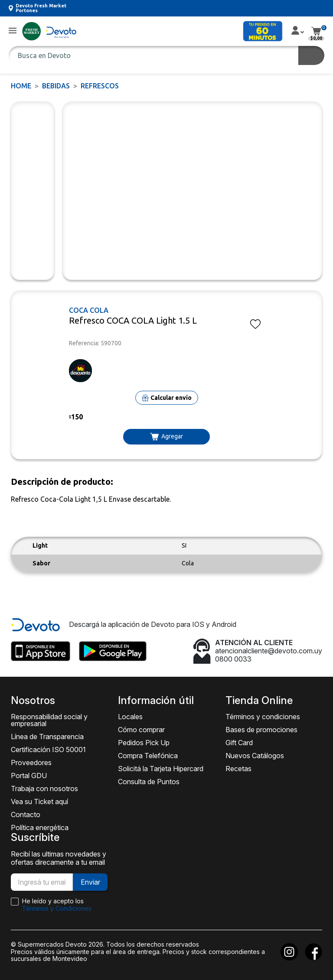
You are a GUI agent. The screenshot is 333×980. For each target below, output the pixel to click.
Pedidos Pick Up (144, 743)
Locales (130, 717)
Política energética (40, 827)
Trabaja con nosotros (44, 789)
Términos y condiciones (263, 717)
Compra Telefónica (148, 756)
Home (21, 86)
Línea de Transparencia (47, 737)
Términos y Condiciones (57, 908)
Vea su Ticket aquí (39, 802)
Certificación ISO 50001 (48, 750)
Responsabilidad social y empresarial (49, 720)
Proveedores (31, 763)
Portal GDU (29, 776)
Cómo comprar (141, 730)
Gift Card (239, 743)
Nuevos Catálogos (255, 756)
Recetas (238, 769)
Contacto (26, 815)
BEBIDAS (56, 86)
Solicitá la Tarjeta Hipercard (161, 769)
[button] (13, 31)
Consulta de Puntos (149, 782)
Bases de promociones (261, 730)
